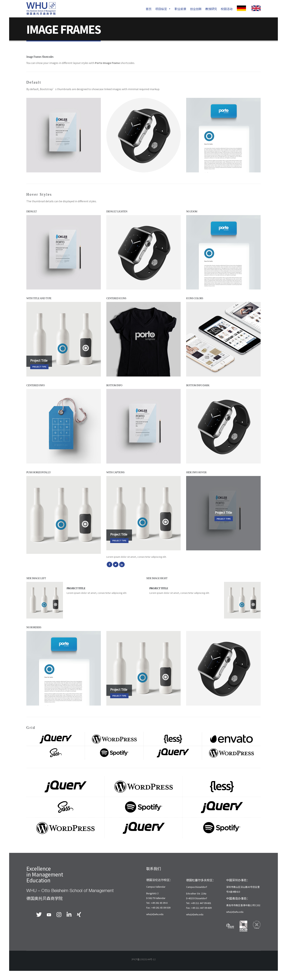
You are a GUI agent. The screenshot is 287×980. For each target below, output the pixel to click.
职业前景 (180, 9)
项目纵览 (163, 9)
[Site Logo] (41, 9)
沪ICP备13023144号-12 (143, 959)
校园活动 (227, 9)
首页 (149, 9)
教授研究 (211, 9)
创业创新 (196, 9)
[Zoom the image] (241, 8)
